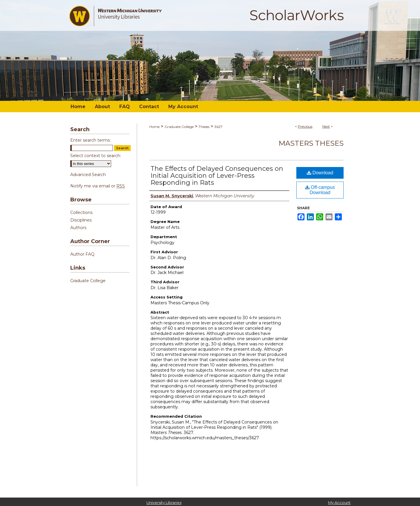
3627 (218, 127)
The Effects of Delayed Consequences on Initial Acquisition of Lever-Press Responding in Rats (217, 176)
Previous (305, 126)
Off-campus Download (320, 190)
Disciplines (81, 220)
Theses (204, 127)
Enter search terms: (90, 140)
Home (154, 127)
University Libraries (164, 503)
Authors (78, 228)
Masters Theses (311, 143)
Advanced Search (88, 175)
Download (320, 173)
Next (326, 126)
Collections (81, 212)
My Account (339, 503)
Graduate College (179, 127)
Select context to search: (96, 156)
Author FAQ (82, 254)
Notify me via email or (98, 186)
